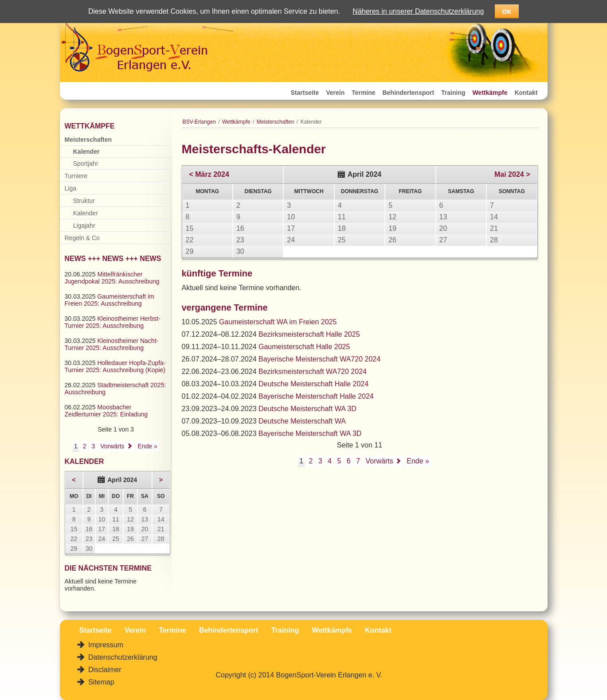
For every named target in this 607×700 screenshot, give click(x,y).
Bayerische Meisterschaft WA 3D (310, 434)
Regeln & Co (82, 238)
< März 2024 (209, 174)
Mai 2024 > (512, 174)
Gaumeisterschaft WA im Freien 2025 (278, 322)
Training (453, 93)
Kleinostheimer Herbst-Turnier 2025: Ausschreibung (113, 322)
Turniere (76, 176)
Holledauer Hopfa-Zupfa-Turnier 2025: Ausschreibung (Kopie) (115, 366)
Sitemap (100, 682)
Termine (363, 93)
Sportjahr (86, 163)
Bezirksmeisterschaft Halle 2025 (309, 334)
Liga (70, 188)
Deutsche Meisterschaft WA (302, 421)
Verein (335, 93)
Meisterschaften (276, 122)
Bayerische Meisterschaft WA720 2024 (319, 359)
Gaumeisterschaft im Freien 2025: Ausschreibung (110, 300)
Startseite (305, 93)
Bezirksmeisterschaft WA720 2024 (313, 371)
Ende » (418, 461)
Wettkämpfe (490, 93)
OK (507, 12)
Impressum (105, 645)
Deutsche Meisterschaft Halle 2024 (313, 384)
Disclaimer (104, 670)
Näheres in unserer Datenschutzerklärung (418, 11)
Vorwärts (380, 461)
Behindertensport (408, 93)
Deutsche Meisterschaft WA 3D (307, 409)
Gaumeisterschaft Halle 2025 (304, 347)
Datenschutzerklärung (122, 657)
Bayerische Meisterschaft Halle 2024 (316, 396)
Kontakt (526, 93)
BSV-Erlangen (199, 122)
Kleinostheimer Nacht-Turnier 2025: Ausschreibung (112, 344)
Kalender (86, 152)
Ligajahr (84, 226)
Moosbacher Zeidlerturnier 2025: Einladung (106, 411)
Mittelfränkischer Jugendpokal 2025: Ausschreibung (112, 278)
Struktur (84, 201)
